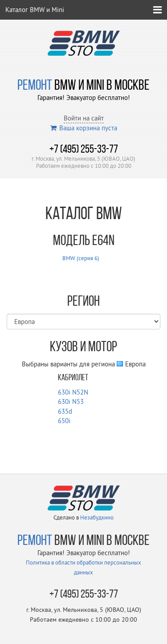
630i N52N (73, 392)
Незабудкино (97, 517)
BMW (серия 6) (81, 258)
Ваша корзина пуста (84, 128)
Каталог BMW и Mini (35, 10)
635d (65, 411)
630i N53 (71, 401)
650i (64, 421)
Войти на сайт (84, 118)
